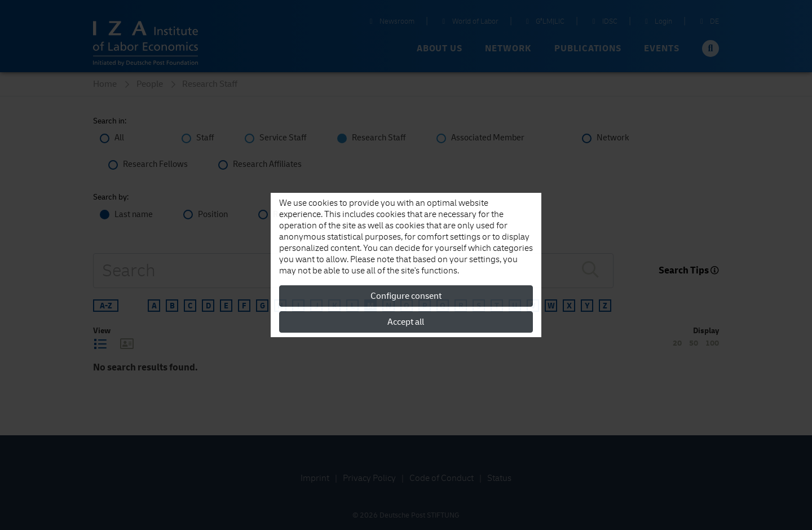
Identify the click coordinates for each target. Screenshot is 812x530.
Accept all (406, 322)
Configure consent (406, 296)
